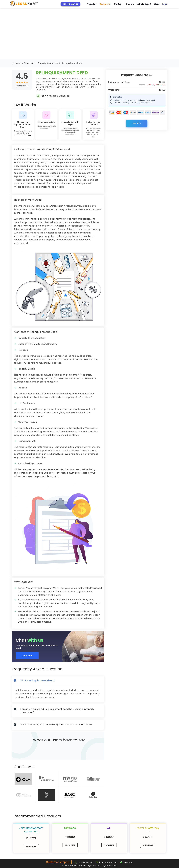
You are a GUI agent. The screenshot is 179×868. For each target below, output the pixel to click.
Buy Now (137, 123)
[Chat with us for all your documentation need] (60, 645)
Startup (119, 4)
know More (31, 847)
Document (105, 4)
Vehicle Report (144, 4)
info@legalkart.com (108, 862)
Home (18, 63)
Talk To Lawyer (70, 4)
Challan (130, 4)
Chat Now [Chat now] (28, 656)
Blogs (157, 4)
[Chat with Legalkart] (127, 862)
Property (92, 4)
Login (165, 4)
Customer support (58, 862)
